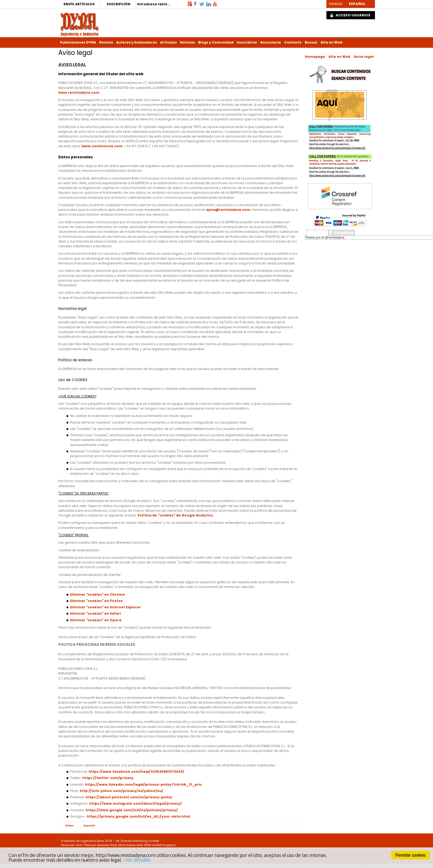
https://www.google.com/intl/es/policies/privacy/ (132, 810)
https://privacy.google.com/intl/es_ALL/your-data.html (139, 816)
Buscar (311, 42)
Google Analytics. (198, 515)
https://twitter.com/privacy (108, 778)
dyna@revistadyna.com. (229, 210)
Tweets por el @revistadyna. (325, 238)
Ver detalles (138, 860)
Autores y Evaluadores (137, 42)
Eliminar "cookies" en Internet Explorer (106, 607)
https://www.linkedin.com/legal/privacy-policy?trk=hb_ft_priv (143, 784)
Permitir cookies (411, 855)
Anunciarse (271, 42)
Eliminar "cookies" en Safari (96, 613)
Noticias (187, 42)
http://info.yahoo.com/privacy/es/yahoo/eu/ (122, 791)
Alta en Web (332, 42)
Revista (106, 42)
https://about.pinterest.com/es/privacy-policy (129, 797)
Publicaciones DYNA (78, 42)
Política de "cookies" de (160, 515)
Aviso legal (364, 57)
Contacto (293, 42)
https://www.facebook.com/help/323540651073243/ (136, 772)
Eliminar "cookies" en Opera (96, 620)
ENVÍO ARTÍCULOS (79, 4)
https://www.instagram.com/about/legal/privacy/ (135, 803)
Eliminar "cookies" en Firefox (96, 601)
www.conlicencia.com (102, 146)
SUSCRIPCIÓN (118, 4)
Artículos (168, 42)
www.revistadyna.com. (79, 93)
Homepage (315, 57)
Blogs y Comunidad (216, 42)
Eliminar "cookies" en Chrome (97, 594)
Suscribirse (247, 42)
